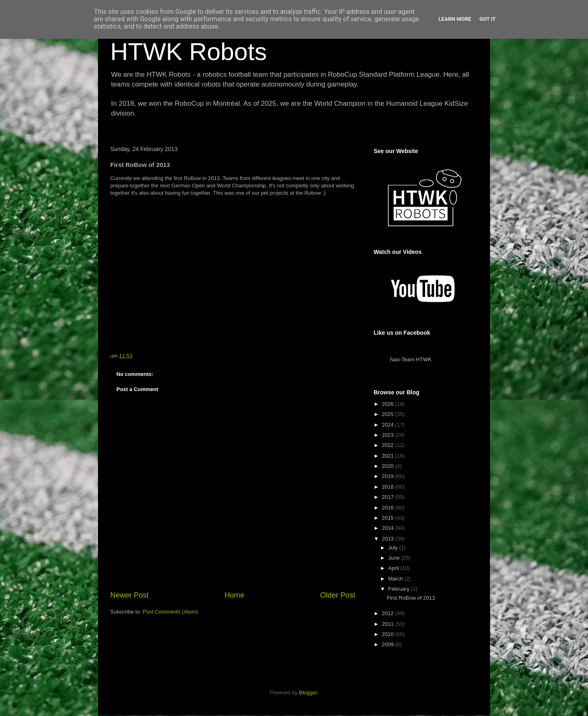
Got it (488, 19)
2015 (389, 518)
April (394, 568)
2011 (389, 624)
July (394, 548)
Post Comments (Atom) (170, 612)
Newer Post (129, 595)
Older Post (338, 595)
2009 (389, 644)
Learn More (455, 19)
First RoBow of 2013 (411, 598)
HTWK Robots (188, 52)
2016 (389, 508)
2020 (389, 466)
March (396, 579)
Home (235, 595)
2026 (389, 404)
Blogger (308, 693)
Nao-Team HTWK (411, 359)
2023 (389, 435)
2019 (389, 476)
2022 (389, 445)
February (400, 589)
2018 (389, 487)
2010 (389, 634)
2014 (389, 528)
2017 (389, 497)
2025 (389, 414)
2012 (389, 613)
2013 (389, 539)
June (395, 558)
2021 (389, 456)
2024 (389, 425)
